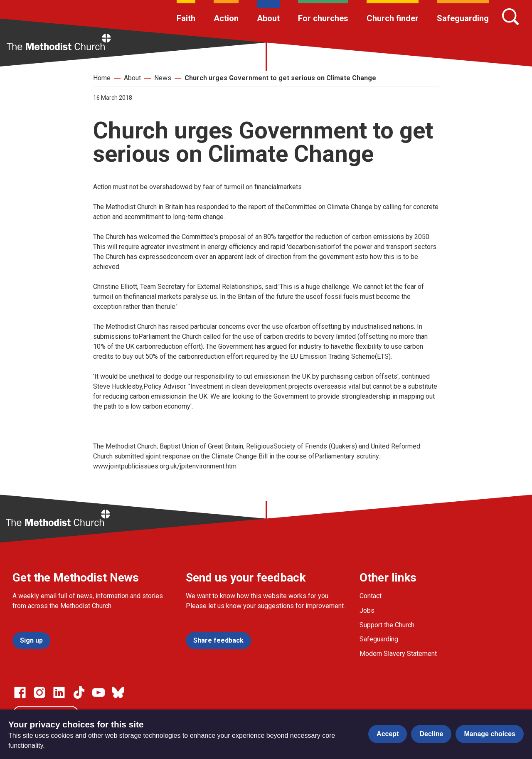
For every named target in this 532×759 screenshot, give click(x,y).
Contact (371, 596)
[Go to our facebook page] (20, 692)
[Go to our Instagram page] (39, 692)
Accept (388, 734)
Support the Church (387, 625)
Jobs (367, 610)
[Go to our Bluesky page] (118, 692)
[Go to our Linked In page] (59, 692)
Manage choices (490, 734)
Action (226, 18)
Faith (186, 18)
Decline (431, 734)
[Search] (510, 17)
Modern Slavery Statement (398, 654)
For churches (323, 18)
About (268, 18)
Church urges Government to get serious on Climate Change (280, 78)
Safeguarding (463, 18)
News (163, 78)
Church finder (393, 18)
